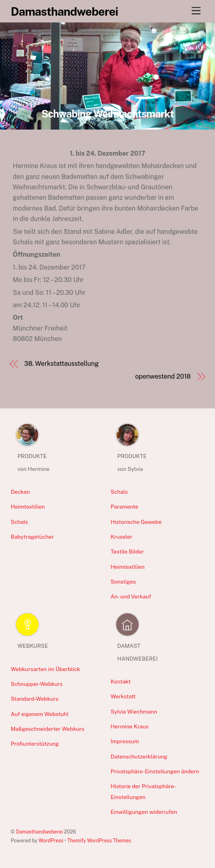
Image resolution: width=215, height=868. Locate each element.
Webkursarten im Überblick (46, 669)
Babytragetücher (32, 537)
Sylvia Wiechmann (134, 712)
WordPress (51, 841)
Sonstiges (123, 582)
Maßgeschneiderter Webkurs (48, 729)
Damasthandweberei (40, 832)
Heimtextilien (28, 507)
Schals (19, 522)
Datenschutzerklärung (139, 756)
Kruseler (121, 537)
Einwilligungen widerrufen (144, 812)
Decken (20, 492)
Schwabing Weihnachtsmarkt (108, 114)
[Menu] (196, 11)
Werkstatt (123, 696)
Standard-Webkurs (35, 699)
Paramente (124, 507)
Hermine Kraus (129, 726)
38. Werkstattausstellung (61, 364)
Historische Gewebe (136, 522)
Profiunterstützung (35, 744)
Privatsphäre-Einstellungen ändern (155, 771)
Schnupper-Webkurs (37, 684)
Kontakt (121, 681)
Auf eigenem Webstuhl (40, 714)
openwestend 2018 (163, 376)
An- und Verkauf (131, 596)
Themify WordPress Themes (99, 841)
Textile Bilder (127, 552)
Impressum (125, 741)
